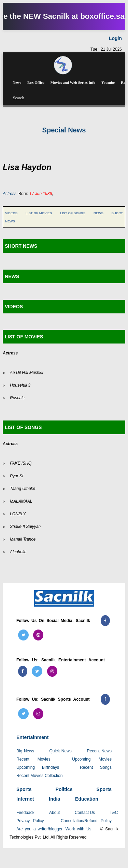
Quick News (61, 751)
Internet (25, 799)
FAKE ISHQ (21, 463)
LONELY (18, 514)
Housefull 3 (20, 385)
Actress (10, 194)
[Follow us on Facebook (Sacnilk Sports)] (105, 699)
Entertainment (32, 737)
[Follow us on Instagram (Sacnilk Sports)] (38, 714)
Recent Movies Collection (39, 776)
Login (115, 38)
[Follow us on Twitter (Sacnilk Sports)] (23, 714)
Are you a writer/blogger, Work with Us (54, 829)
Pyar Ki (17, 476)
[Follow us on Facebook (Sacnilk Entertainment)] (23, 671)
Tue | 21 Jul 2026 (106, 49)
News (17, 82)
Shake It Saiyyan (25, 527)
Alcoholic (18, 552)
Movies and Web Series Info (73, 82)
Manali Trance (23, 539)
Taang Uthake (23, 489)
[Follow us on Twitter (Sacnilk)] (23, 635)
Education (87, 799)
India (54, 799)
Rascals (17, 398)
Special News (64, 130)
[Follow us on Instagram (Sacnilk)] (38, 635)
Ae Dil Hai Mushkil (26, 373)
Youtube (108, 82)
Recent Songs (96, 767)
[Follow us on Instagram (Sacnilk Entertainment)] (52, 671)
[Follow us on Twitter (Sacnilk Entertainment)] (37, 671)
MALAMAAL (21, 501)
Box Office (36, 82)
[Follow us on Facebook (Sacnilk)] (105, 621)
